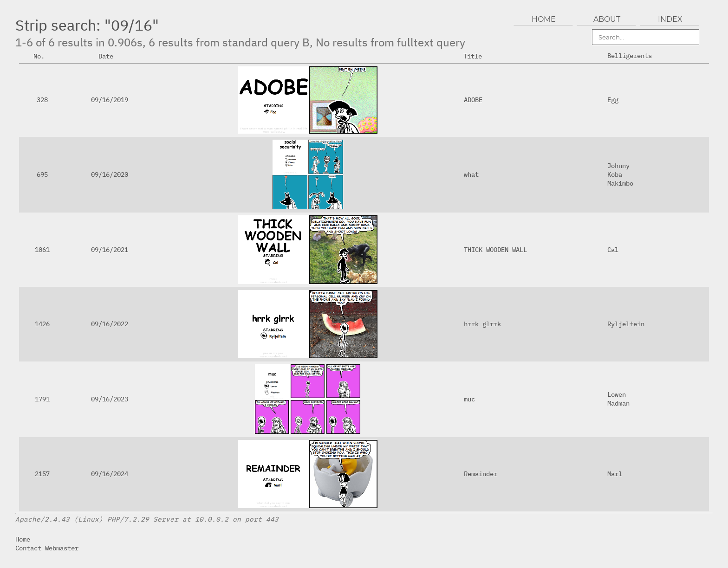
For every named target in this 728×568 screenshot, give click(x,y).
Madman (618, 403)
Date (110, 56)
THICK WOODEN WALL (495, 249)
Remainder (481, 474)
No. (43, 56)
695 (42, 174)
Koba (615, 174)
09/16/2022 (110, 324)
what (471, 174)
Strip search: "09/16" (87, 25)
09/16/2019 (110, 100)
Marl (615, 474)
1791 (42, 399)
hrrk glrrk (482, 324)
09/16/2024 (110, 474)
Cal (613, 249)
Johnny (618, 165)
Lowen (617, 394)
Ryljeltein (626, 324)
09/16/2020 (110, 174)
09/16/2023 (110, 399)
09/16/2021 (110, 249)
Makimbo (620, 183)
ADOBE (473, 100)
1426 (42, 324)
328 (42, 100)
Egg (613, 100)
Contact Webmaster (47, 548)
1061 (42, 249)
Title (476, 56)
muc (469, 399)
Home (23, 539)
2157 (42, 474)
